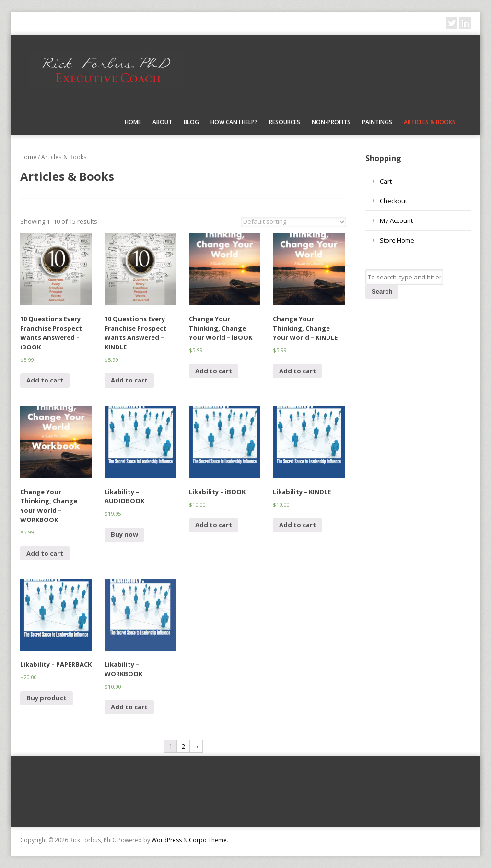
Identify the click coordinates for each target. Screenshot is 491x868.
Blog (191, 122)
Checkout (393, 201)
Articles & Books (430, 122)
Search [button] (382, 292)
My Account (396, 220)
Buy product (47, 698)
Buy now (124, 534)
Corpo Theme (208, 840)
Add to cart (45, 380)
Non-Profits (331, 122)
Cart (386, 181)
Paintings (377, 122)
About (162, 122)
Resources (285, 122)
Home (133, 122)
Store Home (397, 240)
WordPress (167, 840)
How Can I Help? (234, 122)
